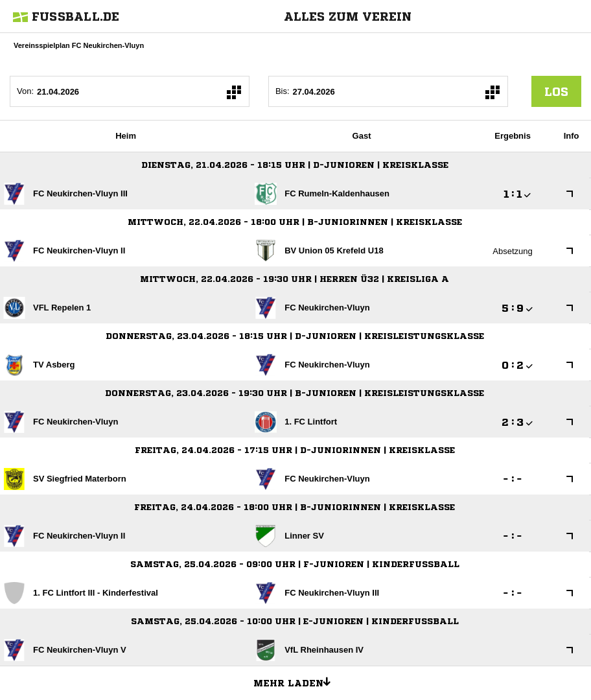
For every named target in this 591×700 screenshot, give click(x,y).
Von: (25, 91)
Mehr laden (297, 681)
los (556, 91)
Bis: (283, 91)
